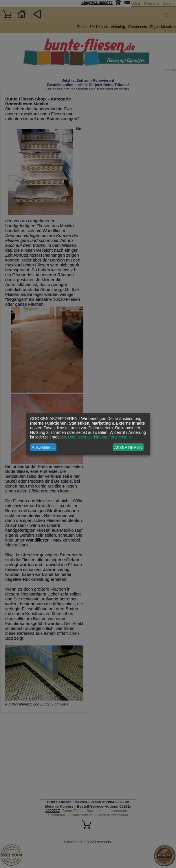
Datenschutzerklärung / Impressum (99, 437)
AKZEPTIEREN (128, 447)
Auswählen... (43, 447)
